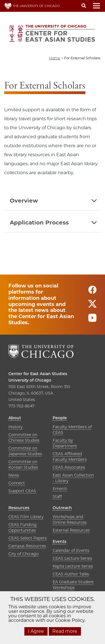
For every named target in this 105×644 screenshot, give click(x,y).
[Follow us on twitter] (92, 306)
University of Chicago (30, 380)
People (60, 418)
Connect (17, 483)
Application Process (39, 223)
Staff (57, 496)
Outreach (62, 508)
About (15, 418)
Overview (24, 201)
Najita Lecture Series (73, 566)
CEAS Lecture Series (72, 558)
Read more (65, 631)
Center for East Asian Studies (38, 374)
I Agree (36, 631)
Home (54, 58)
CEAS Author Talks (71, 574)
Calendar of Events (71, 550)
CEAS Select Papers (28, 538)
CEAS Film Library (26, 517)
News (14, 475)
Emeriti (60, 489)
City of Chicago (24, 554)
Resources (19, 508)
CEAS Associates (69, 467)
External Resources (71, 530)
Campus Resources (27, 546)
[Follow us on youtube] (92, 320)
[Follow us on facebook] (92, 292)
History (16, 427)
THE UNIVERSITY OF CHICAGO (32, 6)
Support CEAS (22, 491)
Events (60, 541)
